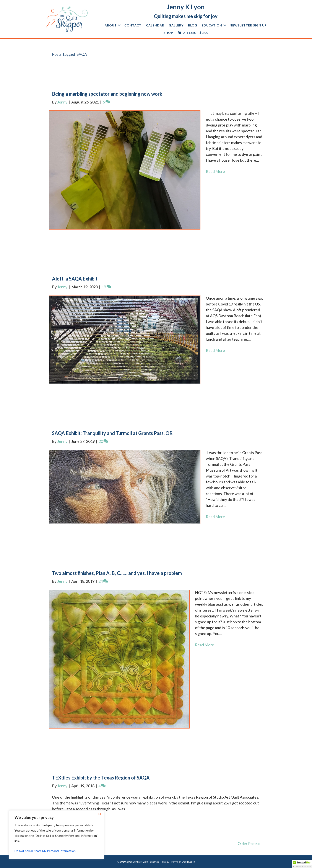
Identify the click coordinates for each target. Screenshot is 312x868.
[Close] (99, 814)
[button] (119, 25)
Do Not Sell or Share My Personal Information (45, 851)
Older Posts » (249, 843)
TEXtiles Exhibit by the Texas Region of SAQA (101, 778)
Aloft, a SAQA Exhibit (75, 279)
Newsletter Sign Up (248, 25)
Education (212, 25)
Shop (168, 33)
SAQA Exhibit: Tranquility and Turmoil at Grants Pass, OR (112, 433)
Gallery (176, 25)
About (111, 25)
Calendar (155, 25)
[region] (56, 835)
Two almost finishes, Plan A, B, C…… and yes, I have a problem (117, 573)
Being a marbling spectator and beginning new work (107, 94)
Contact (133, 25)
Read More (215, 171)
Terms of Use (179, 862)
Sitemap (154, 862)
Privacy (165, 862)
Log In (192, 862)
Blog (193, 25)
